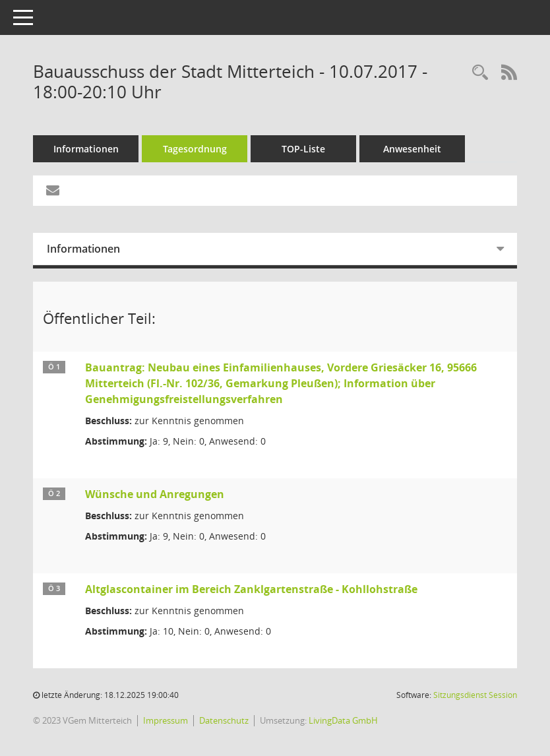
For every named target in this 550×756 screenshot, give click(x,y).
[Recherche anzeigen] (480, 73)
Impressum (166, 720)
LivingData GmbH (343, 720)
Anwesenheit (412, 149)
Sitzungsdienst (475, 695)
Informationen (86, 149)
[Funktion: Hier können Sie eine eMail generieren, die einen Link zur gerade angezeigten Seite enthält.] (53, 191)
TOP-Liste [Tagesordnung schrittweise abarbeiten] (303, 149)
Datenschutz (224, 720)
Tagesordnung (195, 149)
